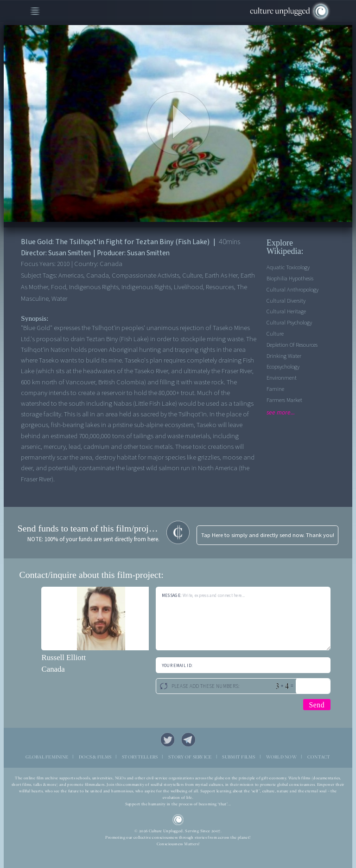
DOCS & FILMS (95, 757)
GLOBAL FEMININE (47, 757)
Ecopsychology (283, 367)
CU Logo (178, 820)
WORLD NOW (281, 757)
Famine (275, 389)
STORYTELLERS (140, 757)
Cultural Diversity (286, 301)
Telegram (189, 740)
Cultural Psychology (289, 323)
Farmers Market (284, 400)
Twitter (168, 740)
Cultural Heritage (286, 311)
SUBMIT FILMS (238, 757)
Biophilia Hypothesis (290, 279)
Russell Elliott (64, 657)
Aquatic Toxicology (288, 267)
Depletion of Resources (292, 345)
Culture (275, 334)
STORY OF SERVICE (190, 757)
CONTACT (319, 757)
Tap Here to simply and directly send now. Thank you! (268, 535)
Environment (282, 378)
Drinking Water (284, 356)
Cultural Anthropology (292, 290)
